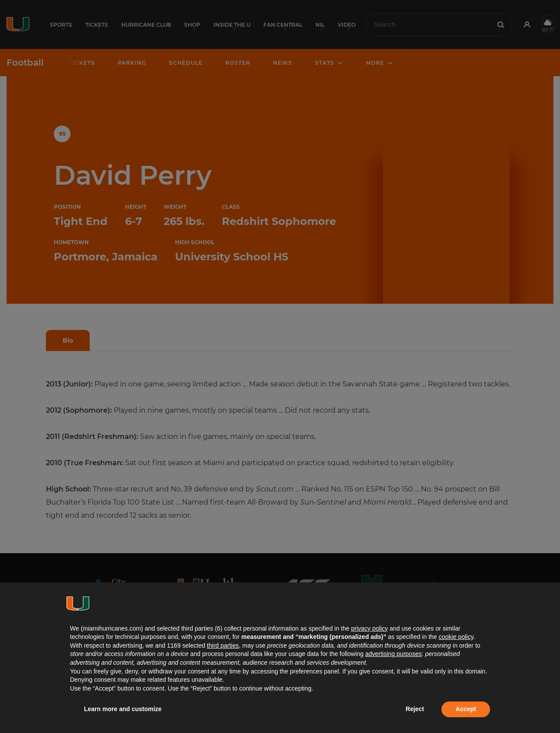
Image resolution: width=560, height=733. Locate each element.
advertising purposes (394, 654)
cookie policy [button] (456, 637)
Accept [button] (466, 709)
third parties (223, 645)
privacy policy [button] (369, 628)
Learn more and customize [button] (123, 709)
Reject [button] (415, 709)
